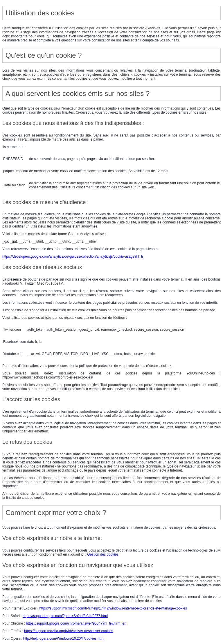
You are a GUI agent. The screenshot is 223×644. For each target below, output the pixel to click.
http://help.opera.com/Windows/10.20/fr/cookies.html (64, 638)
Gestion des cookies (103, 554)
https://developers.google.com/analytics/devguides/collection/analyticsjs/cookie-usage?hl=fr (73, 256)
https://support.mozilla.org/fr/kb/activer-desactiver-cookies (69, 631)
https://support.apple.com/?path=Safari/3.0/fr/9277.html (65, 616)
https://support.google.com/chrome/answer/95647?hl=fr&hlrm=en (76, 623)
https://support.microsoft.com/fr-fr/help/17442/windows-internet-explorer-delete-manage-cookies (113, 608)
